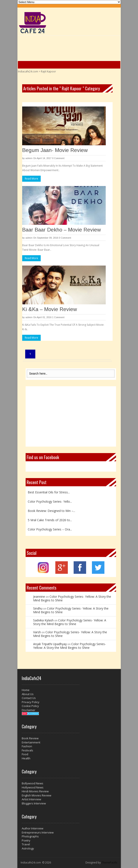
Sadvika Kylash (43, 620)
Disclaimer (29, 710)
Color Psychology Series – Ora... (50, 529)
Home (26, 690)
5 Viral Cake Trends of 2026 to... (50, 520)
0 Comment (58, 158)
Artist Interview (31, 799)
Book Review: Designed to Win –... (51, 511)
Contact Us (29, 698)
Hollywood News (33, 787)
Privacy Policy (31, 702)
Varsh (37, 632)
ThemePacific (109, 863)
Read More (31, 179)
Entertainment (31, 742)
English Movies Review (36, 795)
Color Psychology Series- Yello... (50, 501)
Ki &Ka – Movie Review (50, 309)
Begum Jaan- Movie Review (55, 150)
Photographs (30, 836)
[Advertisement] (71, 416)
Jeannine (39, 597)
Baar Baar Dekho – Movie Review (61, 230)
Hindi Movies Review (35, 791)
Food (25, 754)
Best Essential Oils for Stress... (49, 492)
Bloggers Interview (34, 803)
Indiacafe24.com (28, 71)
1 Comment (58, 317)
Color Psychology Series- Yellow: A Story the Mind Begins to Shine (72, 598)
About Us (28, 694)
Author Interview (33, 828)
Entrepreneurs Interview (38, 832)
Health (26, 758)
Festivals (27, 750)
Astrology (28, 848)
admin (29, 158)
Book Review (30, 738)
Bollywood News (33, 783)
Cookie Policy (30, 706)
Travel (26, 844)
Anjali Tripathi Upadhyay (50, 644)
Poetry (26, 840)
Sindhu (38, 608)
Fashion (27, 746)
